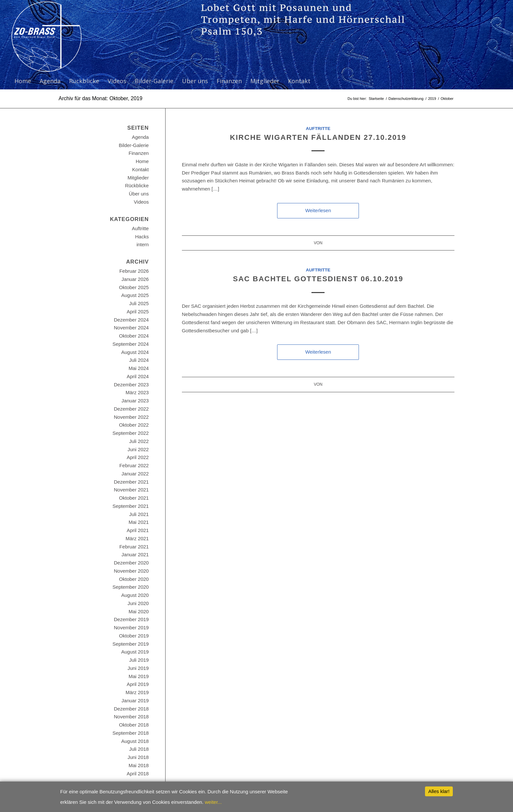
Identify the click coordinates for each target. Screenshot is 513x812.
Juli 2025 (139, 303)
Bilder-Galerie (134, 145)
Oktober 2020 (134, 579)
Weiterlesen (318, 210)
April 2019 (138, 684)
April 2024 (138, 376)
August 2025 (135, 295)
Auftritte (318, 129)
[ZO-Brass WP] (46, 36)
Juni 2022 (138, 449)
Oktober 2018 (134, 725)
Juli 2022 (139, 441)
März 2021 (137, 538)
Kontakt (141, 169)
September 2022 (131, 433)
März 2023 (137, 392)
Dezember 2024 (131, 320)
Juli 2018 (139, 749)
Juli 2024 (139, 360)
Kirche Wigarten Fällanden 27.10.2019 (318, 137)
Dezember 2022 (131, 409)
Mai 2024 (139, 368)
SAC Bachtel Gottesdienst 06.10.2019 (318, 279)
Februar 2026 (134, 271)
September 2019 (131, 644)
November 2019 (131, 627)
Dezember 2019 (131, 619)
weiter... (213, 802)
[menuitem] (23, 81)
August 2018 (135, 741)
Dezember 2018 (131, 709)
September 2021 (131, 506)
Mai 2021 (139, 522)
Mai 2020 (139, 611)
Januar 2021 (135, 554)
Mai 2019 (139, 676)
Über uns (139, 194)
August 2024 (135, 352)
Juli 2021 (139, 514)
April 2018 (138, 774)
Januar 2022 (135, 474)
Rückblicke (137, 185)
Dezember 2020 (131, 563)
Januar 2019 (135, 701)
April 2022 (138, 457)
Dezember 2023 (131, 385)
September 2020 (131, 587)
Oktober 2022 (134, 425)
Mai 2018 (139, 765)
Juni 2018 (138, 757)
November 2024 (131, 328)
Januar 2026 (135, 279)
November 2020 (131, 571)
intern (143, 244)
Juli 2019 (139, 660)
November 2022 (131, 417)
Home (142, 161)
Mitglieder (138, 178)
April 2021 (138, 530)
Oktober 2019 (134, 636)
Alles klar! (439, 791)
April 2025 (138, 312)
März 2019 (137, 692)
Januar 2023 (135, 401)
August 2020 (135, 595)
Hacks (142, 237)
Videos (141, 202)
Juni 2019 (138, 668)
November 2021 (131, 490)
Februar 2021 (134, 547)
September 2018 (131, 733)
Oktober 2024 (134, 336)
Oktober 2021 (134, 498)
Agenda (140, 137)
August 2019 (135, 652)
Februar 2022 (134, 465)
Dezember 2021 (131, 482)
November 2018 (131, 717)
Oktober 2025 (134, 287)
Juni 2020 (138, 603)
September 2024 (131, 344)
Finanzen (139, 153)
